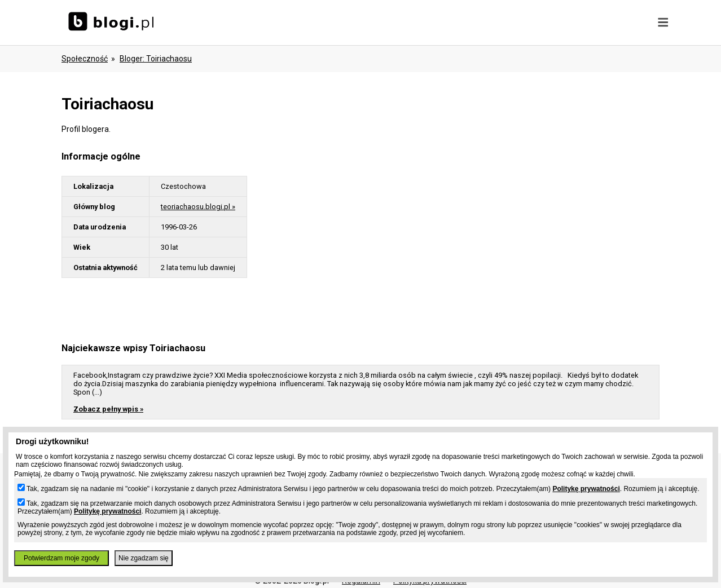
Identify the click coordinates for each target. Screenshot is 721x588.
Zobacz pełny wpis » (108, 409)
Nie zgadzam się (144, 558)
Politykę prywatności (586, 489)
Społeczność (85, 59)
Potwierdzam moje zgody (61, 558)
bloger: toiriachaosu (156, 59)
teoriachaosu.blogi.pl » (198, 207)
